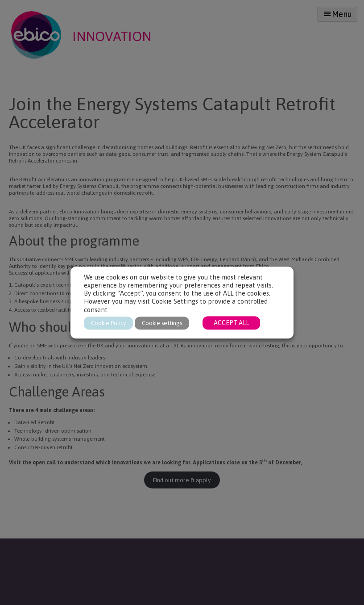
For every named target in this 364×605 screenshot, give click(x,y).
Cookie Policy (108, 323)
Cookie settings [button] (162, 323)
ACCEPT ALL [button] (231, 323)
